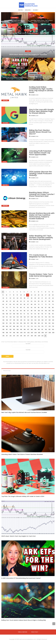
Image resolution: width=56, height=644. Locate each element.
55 (39, 301)
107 (10, 314)
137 (10, 320)
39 (35, 298)
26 (42, 295)
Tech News (33, 10)
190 (39, 329)
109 (18, 314)
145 (39, 320)
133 (49, 317)
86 (42, 308)
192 (46, 329)
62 (10, 304)
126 (25, 317)
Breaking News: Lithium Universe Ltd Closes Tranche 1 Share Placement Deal (42, 194)
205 (39, 333)
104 (53, 311)
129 (35, 317)
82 (28, 308)
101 (42, 311)
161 (42, 323)
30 (3, 298)
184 (18, 329)
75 (3, 308)
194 (53, 329)
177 (46, 326)
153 (14, 323)
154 (18, 323)
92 (10, 311)
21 (24, 295)
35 (21, 298)
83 (32, 308)
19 (17, 295)
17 (10, 295)
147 (46, 320)
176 (42, 326)
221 (42, 336)
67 (28, 304)
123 (14, 317)
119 (53, 314)
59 (53, 301)
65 (21, 304)
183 (14, 329)
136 (7, 320)
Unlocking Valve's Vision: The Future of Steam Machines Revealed (22, 454)
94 (17, 311)
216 (25, 336)
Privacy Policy (35, 632)
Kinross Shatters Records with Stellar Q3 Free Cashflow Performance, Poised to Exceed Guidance (42, 216)
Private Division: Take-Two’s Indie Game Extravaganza (41, 275)
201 (25, 333)
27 (46, 295)
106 (7, 314)
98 (32, 311)
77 (10, 308)
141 (24, 320)
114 (35, 314)
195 (3, 333)
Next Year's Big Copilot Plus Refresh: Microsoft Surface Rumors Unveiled (24, 412)
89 (53, 308)
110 (21, 314)
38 (32, 298)
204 (35, 333)
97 (28, 311)
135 (3, 320)
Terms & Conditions (23, 632)
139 (18, 320)
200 (21, 333)
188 (32, 329)
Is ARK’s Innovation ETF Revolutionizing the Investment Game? (15, 67)
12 (46, 292)
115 (39, 314)
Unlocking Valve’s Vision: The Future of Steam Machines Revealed (42, 21)
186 (25, 329)
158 (32, 323)
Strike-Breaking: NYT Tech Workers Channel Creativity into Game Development (41, 238)
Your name (28, 345)
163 (49, 323)
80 (21, 308)
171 (24, 326)
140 (21, 320)
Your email (28, 351)
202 (28, 333)
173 (32, 326)
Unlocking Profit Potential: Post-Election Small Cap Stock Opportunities (40, 153)
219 (35, 336)
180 (3, 329)
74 (53, 304)
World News (25, 10)
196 (7, 333)
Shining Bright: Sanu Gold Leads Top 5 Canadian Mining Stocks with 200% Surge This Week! (41, 77)
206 (42, 333)
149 (53, 320)
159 (35, 323)
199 (18, 333)
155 (21, 323)
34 (17, 298)
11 (42, 292)
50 (21, 301)
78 (14, 308)
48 (14, 301)
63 (14, 304)
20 (21, 295)
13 (49, 292)
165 (3, 326)
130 (39, 317)
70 (39, 304)
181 (7, 329)
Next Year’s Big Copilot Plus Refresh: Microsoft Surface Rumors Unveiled (15, 21)
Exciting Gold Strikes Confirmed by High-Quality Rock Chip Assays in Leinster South (41, 90)
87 (46, 308)
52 (28, 301)
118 (49, 314)
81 (24, 308)
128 (32, 317)
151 (7, 323)
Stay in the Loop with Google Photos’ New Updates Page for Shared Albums (41, 111)
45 (3, 301)
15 (3, 295)
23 (32, 295)
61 (7, 304)
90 (3, 311)
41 (42, 298)
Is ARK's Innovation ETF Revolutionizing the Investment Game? (21, 578)
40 (39, 298)
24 (35, 295)
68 (32, 304)
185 (21, 329)
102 (46, 311)
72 (46, 304)
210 (3, 336)
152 (10, 323)
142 (28, 320)
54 (35, 301)
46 (7, 301)
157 (28, 323)
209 (53, 333)
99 (35, 311)
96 (24, 311)
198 (14, 333)
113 (32, 314)
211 (7, 336)
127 (28, 317)
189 (35, 329)
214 (18, 336)
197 (10, 333)
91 (7, 311)
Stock (39, 10)
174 (35, 326)
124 (18, 317)
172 (28, 326)
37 (28, 298)
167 (10, 326)
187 (28, 329)
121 (7, 317)
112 (28, 314)
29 (53, 295)
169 (18, 326)
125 (21, 317)
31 (7, 298)
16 (7, 295)
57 (46, 301)
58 (49, 301)
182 (10, 329)
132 (46, 317)
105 (3, 314)
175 (39, 326)
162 (46, 323)
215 (21, 336)
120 (3, 317)
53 (32, 301)
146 (42, 320)
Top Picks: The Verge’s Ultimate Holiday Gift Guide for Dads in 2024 (28, 33)
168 (14, 326)
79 (17, 308)
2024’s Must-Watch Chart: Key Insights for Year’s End (28, 54)
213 (14, 336)
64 (17, 304)
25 (39, 295)
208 (49, 333)
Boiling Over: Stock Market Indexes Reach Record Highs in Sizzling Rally (15, 78)
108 (14, 314)
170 (21, 326)
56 (42, 301)
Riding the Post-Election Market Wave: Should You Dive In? (40, 132)
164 (53, 323)
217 (28, 336)
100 (39, 311)
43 (49, 298)
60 (3, 304)
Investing (18, 10)
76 (7, 308)
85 (39, 308)
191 (42, 329)
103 (49, 311)
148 (49, 320)
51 (24, 301)
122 (10, 317)
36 (24, 298)
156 (25, 323)
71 (42, 304)
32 (10, 298)
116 (42, 314)
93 (14, 311)
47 (10, 301)
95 (21, 311)
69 (35, 304)
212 (10, 336)
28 (49, 295)
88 (49, 308)
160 (39, 323)
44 (53, 298)
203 (32, 333)
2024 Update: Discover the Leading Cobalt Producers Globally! (40, 173)
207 (46, 333)
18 (14, 295)
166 (7, 326)
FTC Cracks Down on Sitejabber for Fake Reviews (41, 256)
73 (49, 304)
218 (32, 336)
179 (53, 326)
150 (3, 323)
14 (53, 292)
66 (24, 304)
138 (14, 320)
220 (39, 336)
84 (35, 308)
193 (49, 329)
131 (42, 317)
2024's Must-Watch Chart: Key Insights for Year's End (18, 536)
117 (46, 314)
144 (35, 320)
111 (24, 314)
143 (32, 320)
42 (46, 298)
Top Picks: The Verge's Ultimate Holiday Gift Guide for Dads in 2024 (23, 496)
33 (14, 298)
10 (38, 292)
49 (17, 301)
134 (53, 317)
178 (49, 326)
